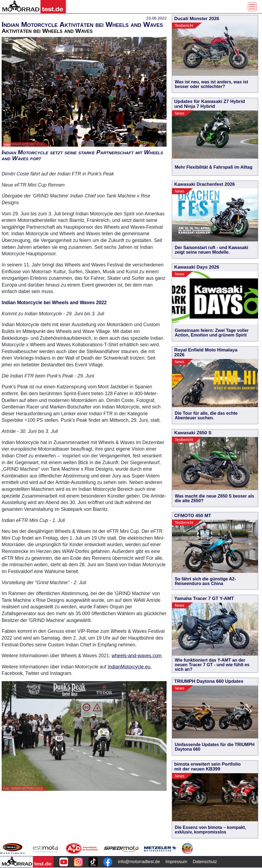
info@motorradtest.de (139, 862)
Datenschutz (205, 862)
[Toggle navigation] (252, 7)
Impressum (176, 862)
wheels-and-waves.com (137, 656)
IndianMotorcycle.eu (129, 667)
